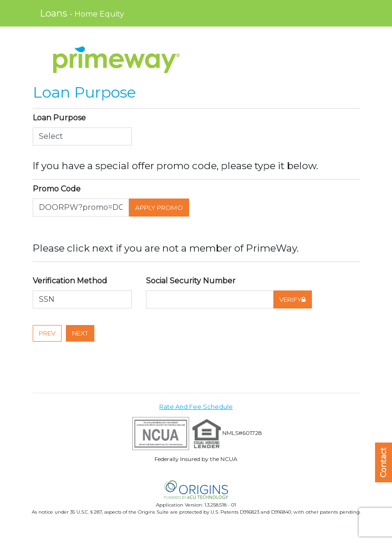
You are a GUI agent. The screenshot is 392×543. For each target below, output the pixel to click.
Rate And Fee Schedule (196, 407)
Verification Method (71, 281)
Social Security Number (191, 281)
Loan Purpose (59, 118)
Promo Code (57, 189)
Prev (47, 333)
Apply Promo (159, 208)
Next (80, 333)
